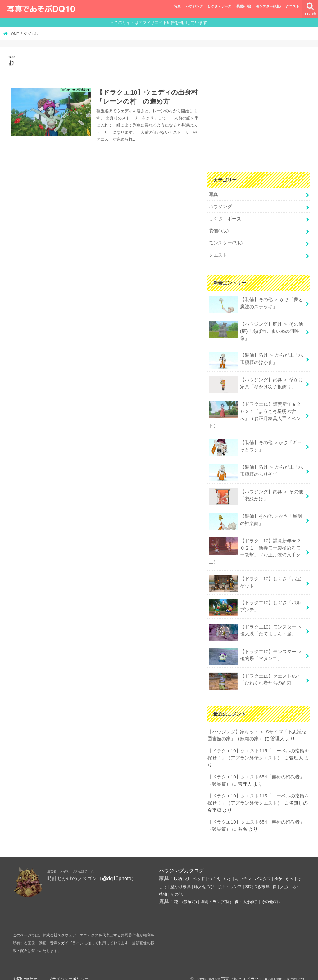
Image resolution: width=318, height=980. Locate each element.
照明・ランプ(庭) (216, 893)
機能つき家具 (257, 878)
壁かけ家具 (181, 878)
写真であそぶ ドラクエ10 (244, 970)
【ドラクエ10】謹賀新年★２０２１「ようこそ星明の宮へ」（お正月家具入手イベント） (255, 411)
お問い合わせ (25, 970)
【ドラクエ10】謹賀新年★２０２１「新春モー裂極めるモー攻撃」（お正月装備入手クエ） (255, 546)
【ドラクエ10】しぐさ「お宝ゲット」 (255, 578)
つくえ (214, 870)
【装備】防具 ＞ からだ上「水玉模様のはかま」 (256, 358)
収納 (178, 870)
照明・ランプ (230, 878)
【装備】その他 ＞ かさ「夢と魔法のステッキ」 (256, 303)
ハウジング (194, 6)
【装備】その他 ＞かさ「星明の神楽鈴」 (255, 517)
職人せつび (204, 878)
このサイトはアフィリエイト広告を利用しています (161, 23)
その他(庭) (270, 893)
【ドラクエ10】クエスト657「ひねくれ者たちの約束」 (254, 674)
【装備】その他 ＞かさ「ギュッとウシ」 (255, 444)
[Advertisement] (259, 112)
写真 (177, 6)
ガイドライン (72, 934)
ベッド (199, 870)
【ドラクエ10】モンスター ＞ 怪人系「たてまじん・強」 (255, 625)
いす (228, 870)
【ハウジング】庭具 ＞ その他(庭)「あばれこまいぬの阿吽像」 (256, 329)
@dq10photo (117, 870)
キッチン (243, 870)
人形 (284, 878)
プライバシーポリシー (68, 970)
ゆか (278, 870)
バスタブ (263, 870)
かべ (290, 870)
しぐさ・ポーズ (219, 6)
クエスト (293, 6)
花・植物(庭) (185, 893)
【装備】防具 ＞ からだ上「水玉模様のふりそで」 (256, 468)
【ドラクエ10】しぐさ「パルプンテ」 (255, 601)
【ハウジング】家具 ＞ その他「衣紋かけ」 (256, 492)
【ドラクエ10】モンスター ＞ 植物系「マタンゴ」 (255, 650)
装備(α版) (244, 6)
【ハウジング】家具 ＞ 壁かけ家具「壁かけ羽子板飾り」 (256, 382)
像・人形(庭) (246, 893)
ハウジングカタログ (181, 862)
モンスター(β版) (268, 6)
